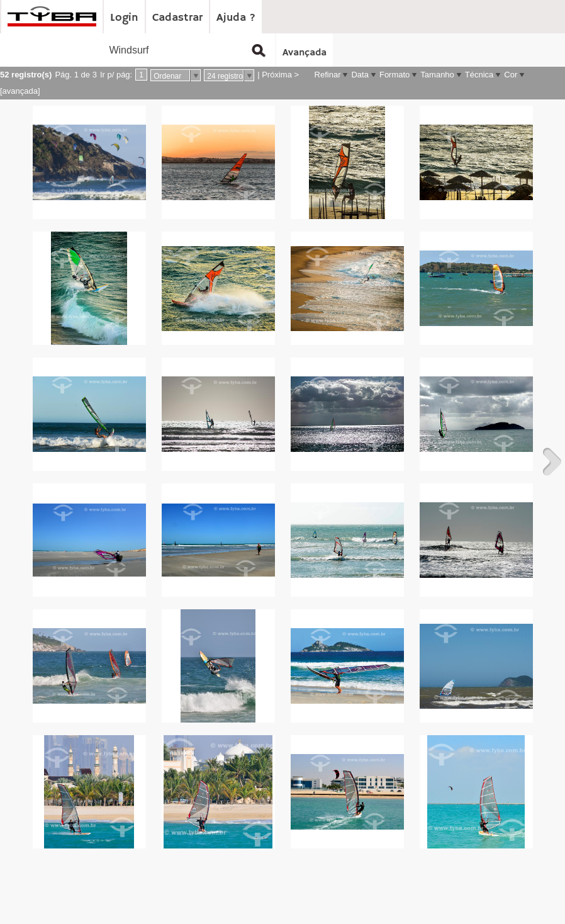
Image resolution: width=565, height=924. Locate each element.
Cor (511, 75)
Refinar (328, 75)
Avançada (305, 53)
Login (124, 18)
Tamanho (437, 75)
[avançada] (20, 91)
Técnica (479, 75)
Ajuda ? (236, 18)
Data (360, 75)
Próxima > (280, 75)
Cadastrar (177, 18)
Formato (394, 75)
